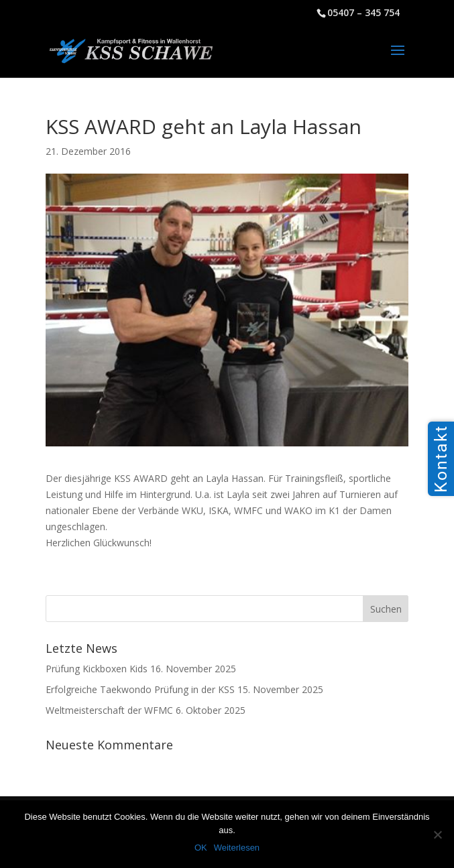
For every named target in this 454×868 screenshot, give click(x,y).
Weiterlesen (237, 848)
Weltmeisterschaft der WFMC (109, 710)
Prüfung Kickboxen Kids (97, 669)
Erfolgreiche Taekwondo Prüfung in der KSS (140, 689)
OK (201, 848)
